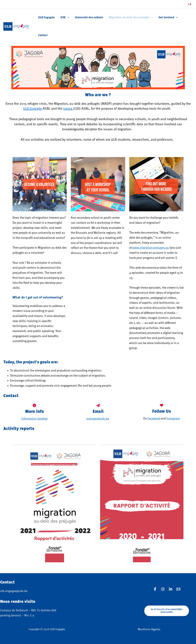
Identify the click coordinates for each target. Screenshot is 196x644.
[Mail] (178, 589)
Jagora (68, 109)
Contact (43, 35)
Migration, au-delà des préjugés (131, 18)
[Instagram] (163, 589)
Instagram (173, 419)
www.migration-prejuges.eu (151, 248)
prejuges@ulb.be (98, 419)
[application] (67, 18)
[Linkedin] (171, 589)
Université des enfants (89, 18)
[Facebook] (155, 589)
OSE (65, 18)
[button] (167, 611)
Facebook (154, 419)
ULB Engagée (46, 18)
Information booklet (34, 419)
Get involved (168, 18)
